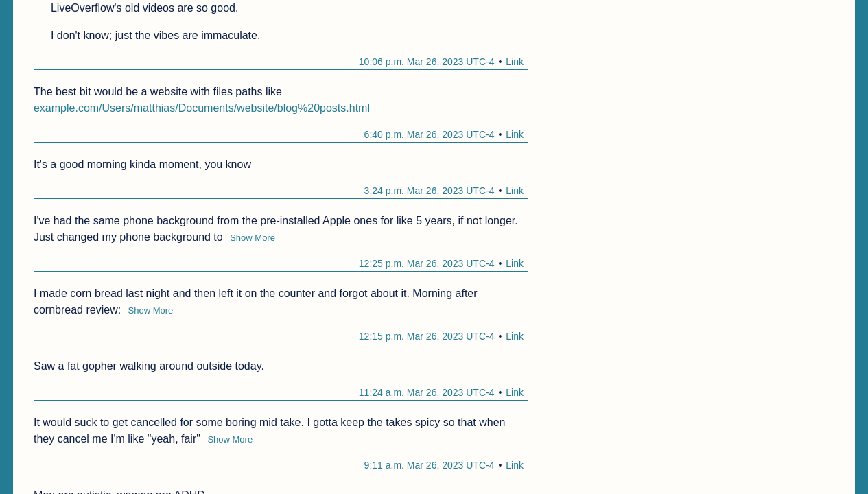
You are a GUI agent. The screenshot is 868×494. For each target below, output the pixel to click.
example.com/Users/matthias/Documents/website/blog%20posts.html (202, 108)
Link (515, 62)
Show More (253, 238)
